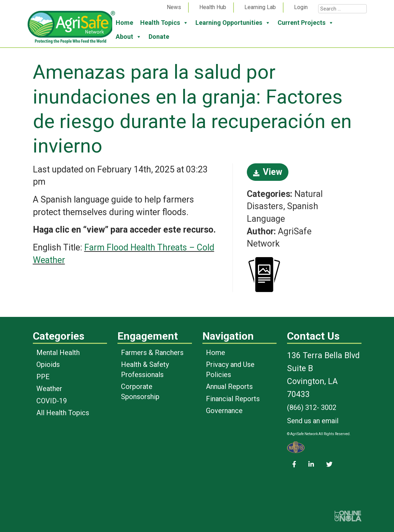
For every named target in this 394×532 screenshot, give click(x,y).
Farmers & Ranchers (152, 353)
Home (124, 23)
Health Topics (164, 23)
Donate (159, 37)
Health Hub (213, 7)
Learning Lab (260, 7)
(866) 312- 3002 (312, 407)
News (174, 7)
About (129, 37)
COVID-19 (52, 401)
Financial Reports (233, 399)
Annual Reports (229, 386)
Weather (49, 389)
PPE (43, 377)
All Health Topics (63, 413)
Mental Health (58, 353)
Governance (224, 411)
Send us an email (313, 421)
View (268, 172)
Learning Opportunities (233, 23)
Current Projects (306, 23)
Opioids (48, 364)
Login (301, 7)
